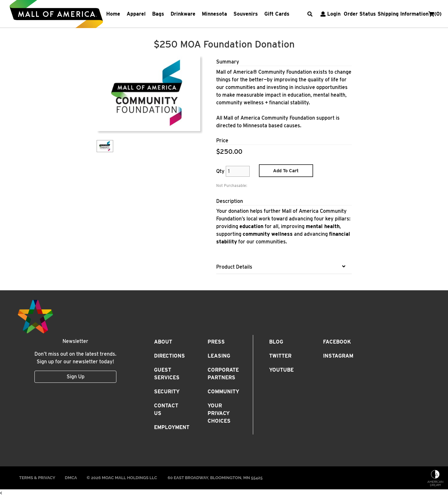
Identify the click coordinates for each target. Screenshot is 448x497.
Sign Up (76, 377)
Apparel (136, 14)
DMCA (71, 478)
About (163, 342)
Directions (169, 356)
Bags (158, 14)
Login (330, 14)
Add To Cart (286, 171)
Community (223, 392)
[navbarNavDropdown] (204, 14)
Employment (172, 427)
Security (167, 392)
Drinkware (183, 14)
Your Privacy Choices (219, 413)
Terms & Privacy (37, 478)
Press (216, 342)
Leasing (219, 356)
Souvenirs (246, 14)
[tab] (284, 267)
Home (113, 14)
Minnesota (214, 14)
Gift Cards (277, 14)
